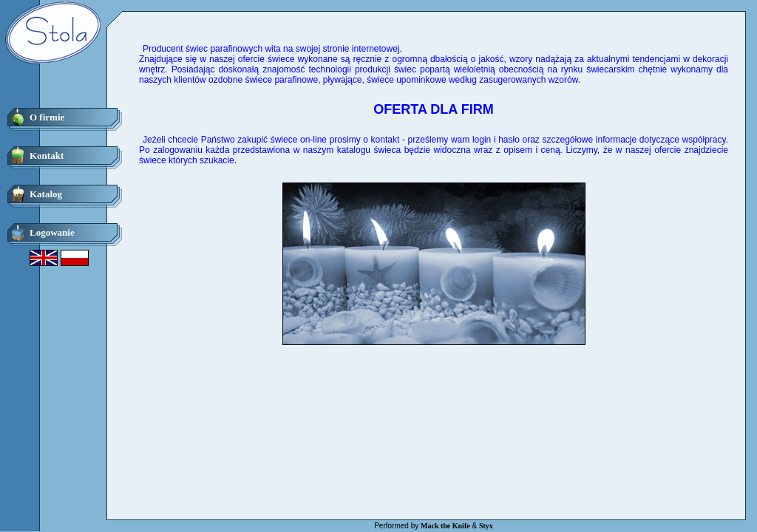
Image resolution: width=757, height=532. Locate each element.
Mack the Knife (445, 526)
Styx (486, 526)
